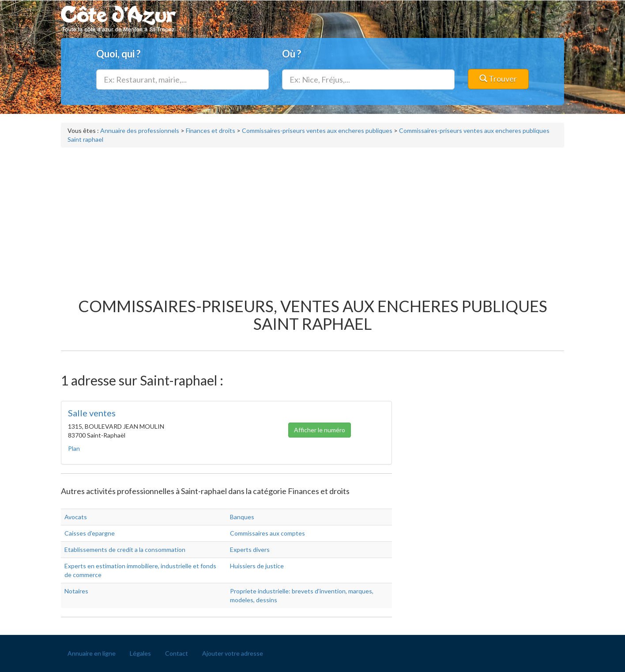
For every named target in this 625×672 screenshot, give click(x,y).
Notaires (76, 591)
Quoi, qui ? (118, 54)
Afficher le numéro (320, 431)
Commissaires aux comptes (267, 533)
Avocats (76, 517)
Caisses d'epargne (90, 533)
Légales (140, 653)
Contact (177, 653)
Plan (74, 448)
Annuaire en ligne (92, 653)
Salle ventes (92, 413)
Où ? (292, 54)
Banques (242, 517)
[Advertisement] (312, 218)
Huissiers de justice (257, 566)
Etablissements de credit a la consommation (125, 549)
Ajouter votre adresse (233, 653)
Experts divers (250, 549)
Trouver (498, 79)
